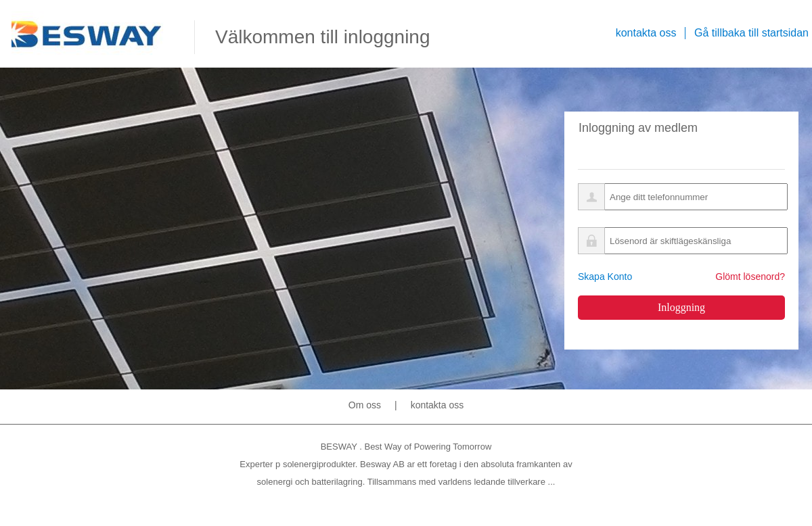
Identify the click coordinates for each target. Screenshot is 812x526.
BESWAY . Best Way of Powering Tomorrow (406, 447)
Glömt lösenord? (750, 277)
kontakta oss (437, 405)
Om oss (365, 405)
